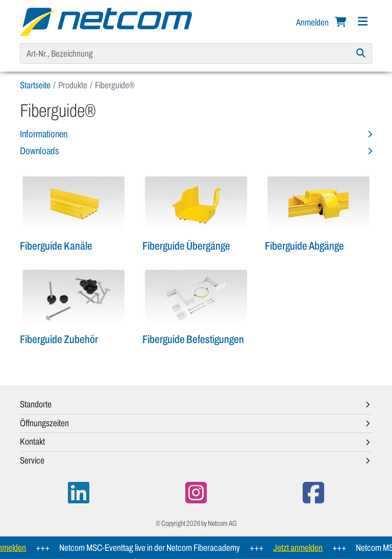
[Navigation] (362, 22)
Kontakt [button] (32, 442)
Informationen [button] (44, 134)
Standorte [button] (36, 404)
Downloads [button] (39, 151)
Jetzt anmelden (301, 548)
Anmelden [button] (313, 22)
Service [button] (32, 460)
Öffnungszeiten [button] (44, 423)
